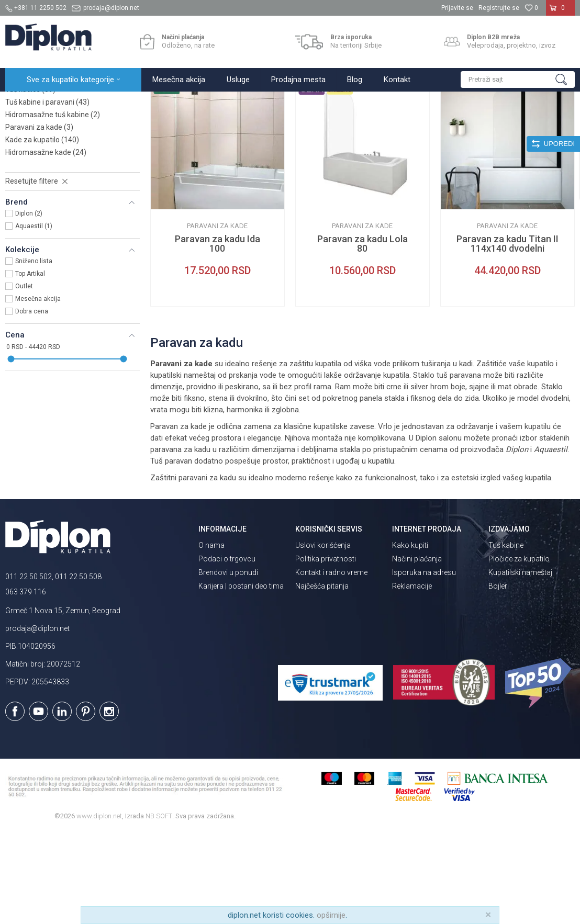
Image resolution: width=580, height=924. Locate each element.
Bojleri (499, 678)
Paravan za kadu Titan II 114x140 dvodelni (507, 335)
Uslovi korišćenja (323, 637)
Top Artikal (30, 365)
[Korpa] (560, 12)
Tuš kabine (506, 637)
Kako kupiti (410, 637)
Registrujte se (499, 8)
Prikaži (463, 124)
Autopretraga (321, 124)
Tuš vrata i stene (40, 168)
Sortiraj (366, 124)
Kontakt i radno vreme (331, 664)
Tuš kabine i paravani (47, 194)
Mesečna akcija (38, 390)
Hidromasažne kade (46, 244)
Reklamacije (412, 678)
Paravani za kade (39, 219)
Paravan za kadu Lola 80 (362, 335)
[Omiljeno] (531, 8)
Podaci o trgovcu (227, 650)
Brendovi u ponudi (228, 664)
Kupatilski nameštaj (520, 664)
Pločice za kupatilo (519, 650)
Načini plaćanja (417, 650)
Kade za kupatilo (42, 231)
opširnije (331, 915)
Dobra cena (32, 403)
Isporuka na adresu (424, 664)
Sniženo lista (34, 353)
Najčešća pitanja (322, 678)
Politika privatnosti (326, 650)
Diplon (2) (29, 305)
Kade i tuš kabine (139, 103)
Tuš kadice (30, 181)
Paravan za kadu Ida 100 (217, 335)
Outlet (24, 378)
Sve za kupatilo (82, 103)
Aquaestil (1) (34, 318)
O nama (211, 637)
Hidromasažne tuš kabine (53, 206)
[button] (518, 80)
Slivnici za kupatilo (43, 156)
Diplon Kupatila (28, 103)
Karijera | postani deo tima (241, 678)
